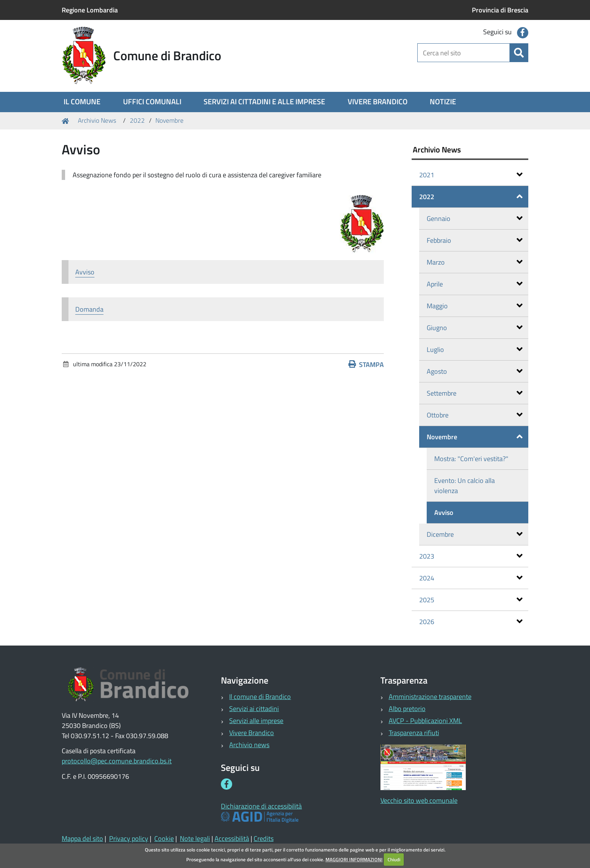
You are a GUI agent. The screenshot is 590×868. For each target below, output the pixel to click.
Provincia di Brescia (500, 10)
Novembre (170, 120)
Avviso (85, 272)
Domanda (89, 309)
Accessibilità (232, 838)
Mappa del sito (82, 838)
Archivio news (249, 745)
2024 (471, 578)
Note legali (195, 838)
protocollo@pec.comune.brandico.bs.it (117, 761)
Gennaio (475, 219)
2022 (137, 120)
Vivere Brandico (252, 733)
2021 (471, 175)
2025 (471, 600)
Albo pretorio (407, 709)
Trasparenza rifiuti (414, 733)
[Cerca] (519, 53)
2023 (471, 556)
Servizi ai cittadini (254, 709)
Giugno (475, 328)
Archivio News (97, 120)
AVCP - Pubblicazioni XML (425, 721)
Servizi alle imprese (256, 721)
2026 (471, 622)
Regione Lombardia (90, 10)
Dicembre (475, 534)
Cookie (164, 838)
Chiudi (394, 859)
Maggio (475, 306)
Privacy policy (129, 838)
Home (67, 121)
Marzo (475, 262)
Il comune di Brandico (260, 697)
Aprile (475, 284)
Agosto (475, 371)
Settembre (475, 393)
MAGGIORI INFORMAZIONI (354, 859)
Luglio (475, 349)
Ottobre (475, 415)
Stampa (366, 365)
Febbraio (475, 240)
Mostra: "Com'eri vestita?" (471, 459)
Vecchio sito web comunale (419, 800)
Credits (264, 838)
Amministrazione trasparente (430, 697)
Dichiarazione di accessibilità (261, 806)
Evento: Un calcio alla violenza (465, 486)
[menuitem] (82, 102)
